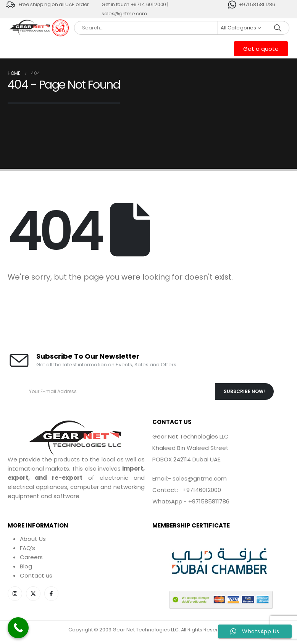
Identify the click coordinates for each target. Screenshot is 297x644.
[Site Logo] (30, 28)
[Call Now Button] (18, 628)
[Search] (278, 28)
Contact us (36, 575)
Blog (26, 566)
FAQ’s (27, 548)
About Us (33, 539)
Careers (31, 557)
